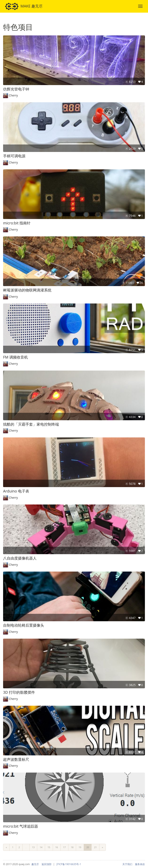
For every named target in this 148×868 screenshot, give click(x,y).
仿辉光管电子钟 (16, 89)
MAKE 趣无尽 (24, 6)
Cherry (13, 95)
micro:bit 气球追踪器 (21, 826)
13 (33, 847)
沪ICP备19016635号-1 (69, 864)
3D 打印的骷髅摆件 (19, 692)
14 (41, 847)
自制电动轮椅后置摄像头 (24, 625)
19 (80, 847)
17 (64, 847)
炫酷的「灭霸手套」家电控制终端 (31, 424)
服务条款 (140, 864)
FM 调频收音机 (16, 357)
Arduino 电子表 (16, 491)
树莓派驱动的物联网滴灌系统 (27, 290)
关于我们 (127, 864)
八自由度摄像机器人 (20, 558)
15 (49, 847)
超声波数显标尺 (16, 759)
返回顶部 (47, 864)
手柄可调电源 (14, 156)
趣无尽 (35, 864)
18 (72, 847)
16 (57, 847)
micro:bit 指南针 (17, 223)
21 (95, 847)
